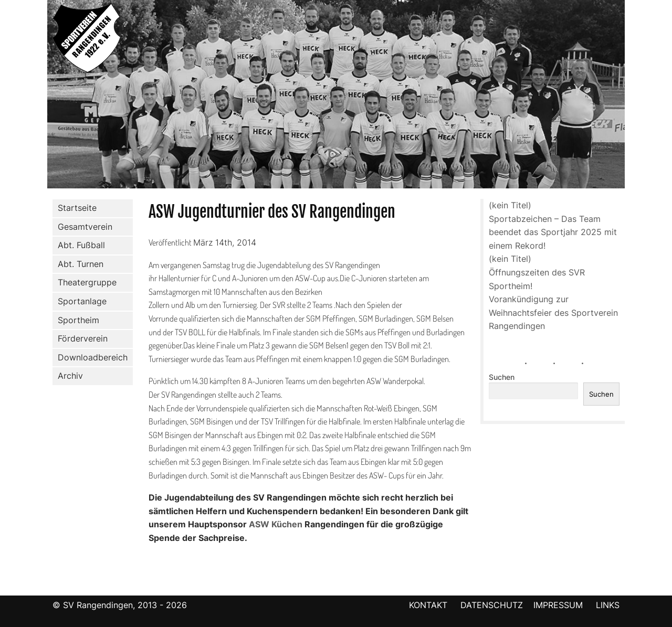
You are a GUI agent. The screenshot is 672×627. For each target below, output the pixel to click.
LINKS (608, 605)
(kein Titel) (510, 205)
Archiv (70, 376)
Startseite (77, 208)
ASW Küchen (276, 524)
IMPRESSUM (559, 605)
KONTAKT (428, 605)
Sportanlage (80, 302)
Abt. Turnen (78, 264)
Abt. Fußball (79, 246)
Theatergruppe (87, 282)
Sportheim (78, 320)
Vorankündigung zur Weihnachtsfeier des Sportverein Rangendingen (553, 312)
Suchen (502, 377)
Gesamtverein (83, 227)
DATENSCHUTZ (492, 605)
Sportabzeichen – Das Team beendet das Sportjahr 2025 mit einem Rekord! (553, 232)
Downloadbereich (93, 357)
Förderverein (81, 339)
